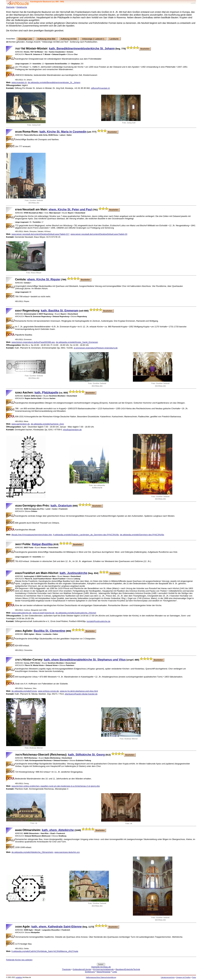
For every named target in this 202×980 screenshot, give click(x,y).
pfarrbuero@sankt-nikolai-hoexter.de (81, 694)
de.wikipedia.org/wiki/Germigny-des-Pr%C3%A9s (142, 535)
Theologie (66, 969)
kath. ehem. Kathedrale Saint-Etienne (57, 927)
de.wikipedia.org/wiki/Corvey (24, 691)
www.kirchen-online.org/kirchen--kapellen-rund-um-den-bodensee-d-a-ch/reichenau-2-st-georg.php (56, 786)
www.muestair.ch (19, 82)
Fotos (194, 977)
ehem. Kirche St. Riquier (44, 279)
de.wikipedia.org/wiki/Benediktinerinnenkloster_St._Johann (54, 82)
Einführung (90, 972)
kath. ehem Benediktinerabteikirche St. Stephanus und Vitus (85, 660)
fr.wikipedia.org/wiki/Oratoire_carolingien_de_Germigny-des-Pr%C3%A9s (86, 535)
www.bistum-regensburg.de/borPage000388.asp (33, 342)
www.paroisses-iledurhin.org (67, 852)
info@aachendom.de (72, 430)
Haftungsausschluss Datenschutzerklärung (101, 977)
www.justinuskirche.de (21, 613)
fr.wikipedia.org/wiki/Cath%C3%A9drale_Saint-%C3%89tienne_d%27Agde (45, 951)
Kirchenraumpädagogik (103, 969)
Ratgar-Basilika (42, 544)
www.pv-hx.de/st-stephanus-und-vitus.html (79, 691)
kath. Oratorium (61, 506)
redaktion (19, 977)
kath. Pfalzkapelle (46, 393)
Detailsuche (22, 7)
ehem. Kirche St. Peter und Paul (70, 209)
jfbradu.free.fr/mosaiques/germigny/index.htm (32, 535)
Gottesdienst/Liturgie (82, 969)
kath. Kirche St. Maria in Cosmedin (63, 132)
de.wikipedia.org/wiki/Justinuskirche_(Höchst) (76, 613)
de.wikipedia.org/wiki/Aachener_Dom (47, 424)
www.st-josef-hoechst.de (43, 613)
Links (115, 972)
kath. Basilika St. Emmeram (60, 311)
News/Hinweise (103, 972)
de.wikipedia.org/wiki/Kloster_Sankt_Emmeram (77, 342)
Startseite (10, 7)
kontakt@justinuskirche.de (98, 621)
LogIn (193, 3)
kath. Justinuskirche (73, 573)
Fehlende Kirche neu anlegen (19, 960)
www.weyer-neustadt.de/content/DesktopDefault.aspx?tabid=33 (99, 234)
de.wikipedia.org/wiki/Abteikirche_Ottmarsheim (32, 852)
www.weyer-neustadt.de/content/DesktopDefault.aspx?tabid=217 (40, 234)
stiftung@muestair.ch (100, 88)
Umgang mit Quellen (183, 977)
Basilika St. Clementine (49, 631)
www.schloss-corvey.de (48, 691)
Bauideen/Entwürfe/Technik (128, 969)
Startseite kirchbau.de (101, 967)
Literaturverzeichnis (168, 977)
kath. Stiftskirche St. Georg (86, 755)
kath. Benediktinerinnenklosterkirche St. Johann (82, 49)
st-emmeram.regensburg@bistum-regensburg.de (96, 348)
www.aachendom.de (21, 424)
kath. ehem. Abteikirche (58, 830)
